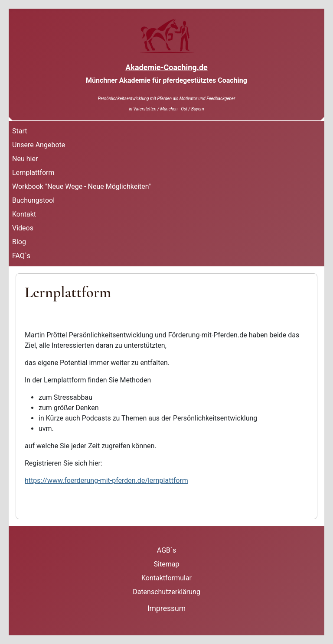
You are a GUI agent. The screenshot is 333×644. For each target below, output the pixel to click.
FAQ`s (21, 256)
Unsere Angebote (39, 145)
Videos (23, 228)
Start (20, 131)
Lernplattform (33, 173)
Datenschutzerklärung (166, 592)
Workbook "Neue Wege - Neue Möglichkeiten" (82, 186)
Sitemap (167, 564)
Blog (19, 242)
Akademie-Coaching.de (166, 67)
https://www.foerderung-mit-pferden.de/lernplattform (106, 481)
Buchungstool (33, 200)
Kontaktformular (166, 578)
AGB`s (166, 550)
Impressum (167, 608)
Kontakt (24, 214)
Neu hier (25, 159)
